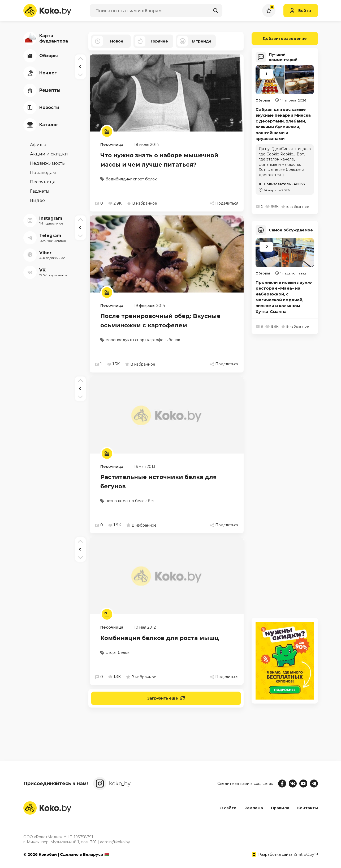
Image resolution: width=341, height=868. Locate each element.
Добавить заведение (279, 39)
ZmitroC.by (304, 854)
